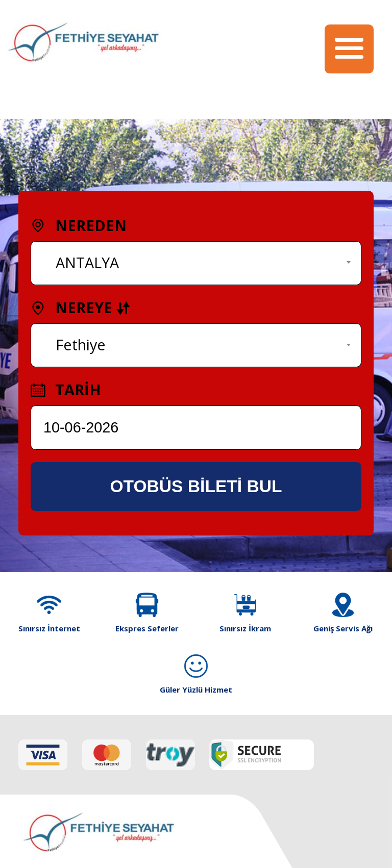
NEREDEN (79, 225)
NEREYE (81, 307)
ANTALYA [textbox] (87, 262)
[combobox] (196, 263)
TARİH (66, 389)
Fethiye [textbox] (81, 344)
